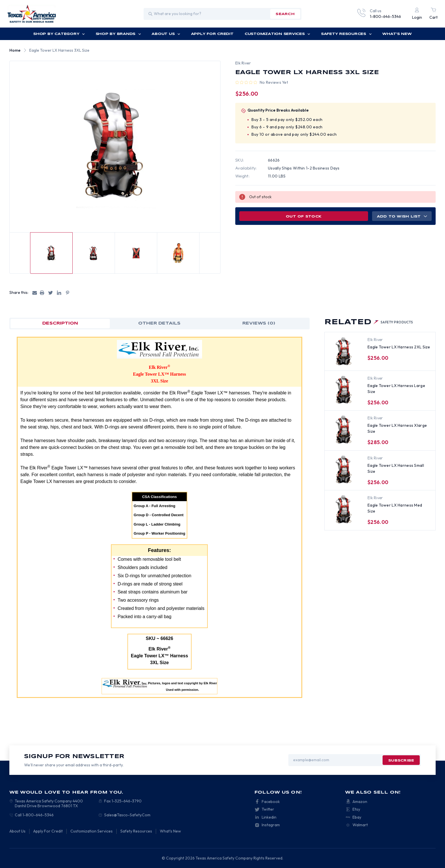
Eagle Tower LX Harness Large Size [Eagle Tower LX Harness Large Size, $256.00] (396, 389)
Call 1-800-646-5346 (34, 815)
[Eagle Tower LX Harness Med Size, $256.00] (344, 510)
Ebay (357, 817)
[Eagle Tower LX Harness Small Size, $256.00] (344, 470)
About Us (166, 34)
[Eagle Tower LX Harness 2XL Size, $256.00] (344, 352)
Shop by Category (59, 34)
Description (60, 323)
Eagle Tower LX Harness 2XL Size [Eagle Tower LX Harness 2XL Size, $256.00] (399, 347)
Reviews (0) (259, 323)
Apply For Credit (212, 34)
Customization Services (277, 34)
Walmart (360, 825)
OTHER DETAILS (159, 323)
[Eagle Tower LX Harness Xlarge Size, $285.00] (344, 430)
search (285, 14)
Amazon (360, 802)
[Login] (417, 14)
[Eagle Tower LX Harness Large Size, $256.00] (344, 390)
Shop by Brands (118, 34)
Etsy (356, 809)
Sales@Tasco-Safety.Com (127, 815)
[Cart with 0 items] (434, 14)
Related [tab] (369, 322)
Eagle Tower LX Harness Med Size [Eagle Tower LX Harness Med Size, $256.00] (395, 508)
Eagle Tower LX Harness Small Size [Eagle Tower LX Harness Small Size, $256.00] (396, 468)
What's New (397, 34)
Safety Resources (346, 34)
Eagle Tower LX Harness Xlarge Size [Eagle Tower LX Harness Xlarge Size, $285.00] (397, 428)
